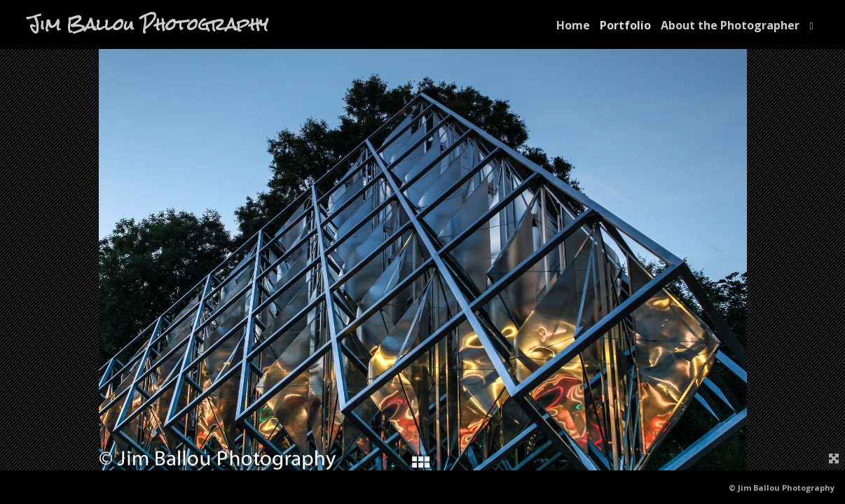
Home (573, 25)
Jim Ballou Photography (148, 24)
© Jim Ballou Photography (782, 488)
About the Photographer (730, 25)
